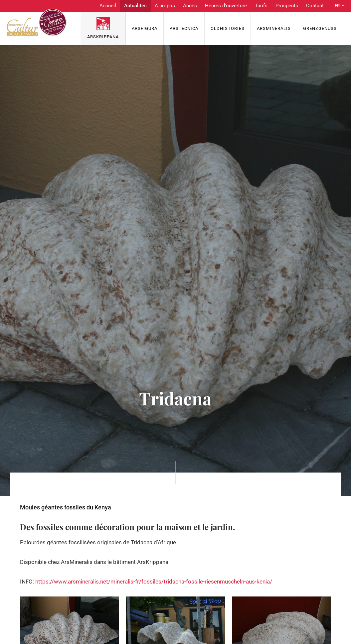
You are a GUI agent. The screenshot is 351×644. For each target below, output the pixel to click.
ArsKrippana (103, 37)
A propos (165, 6)
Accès (190, 6)
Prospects (287, 6)
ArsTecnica (184, 28)
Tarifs (261, 6)
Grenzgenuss (320, 28)
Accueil (108, 6)
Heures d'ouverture (226, 6)
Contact (315, 6)
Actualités (135, 6)
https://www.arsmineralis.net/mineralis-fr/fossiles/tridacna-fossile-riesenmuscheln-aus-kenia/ (154, 582)
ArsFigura (145, 28)
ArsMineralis (274, 28)
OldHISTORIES (228, 28)
